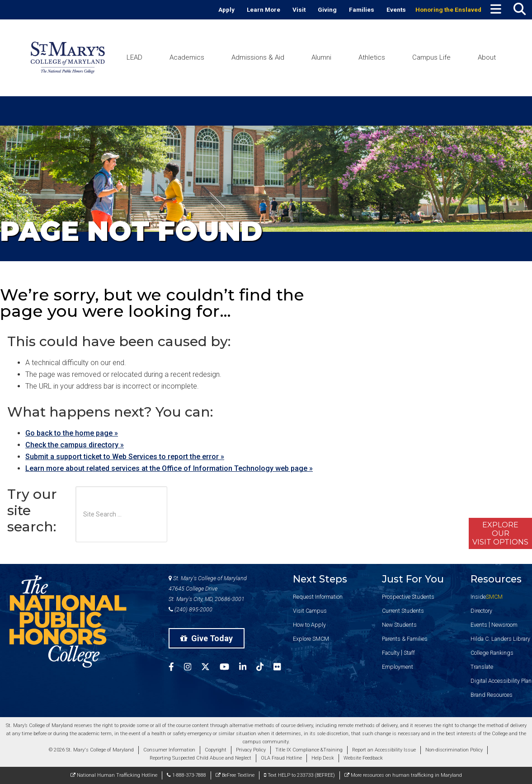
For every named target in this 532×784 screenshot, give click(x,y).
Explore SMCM (311, 639)
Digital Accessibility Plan (501, 681)
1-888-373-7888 (186, 775)
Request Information (318, 597)
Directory (481, 611)
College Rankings (492, 653)
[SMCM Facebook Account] (176, 668)
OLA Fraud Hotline (281, 758)
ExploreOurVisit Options (500, 533)
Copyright (216, 750)
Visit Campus (310, 611)
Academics (187, 57)
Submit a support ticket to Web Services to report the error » (125, 457)
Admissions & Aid (258, 57)
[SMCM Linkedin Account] (248, 668)
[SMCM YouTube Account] (229, 668)
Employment (398, 667)
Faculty (391, 653)
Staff (409, 653)
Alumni (321, 57)
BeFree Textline (235, 775)
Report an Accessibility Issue (384, 750)
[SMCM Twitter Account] (210, 668)
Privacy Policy (251, 750)
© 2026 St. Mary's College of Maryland (91, 750)
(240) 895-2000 (191, 609)
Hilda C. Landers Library (500, 639)
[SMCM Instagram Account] (193, 668)
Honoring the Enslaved (448, 9)
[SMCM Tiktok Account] (265, 668)
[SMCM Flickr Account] (282, 668)
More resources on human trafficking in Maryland (403, 775)
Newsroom (504, 625)
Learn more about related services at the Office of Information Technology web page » (169, 468)
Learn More (264, 9)
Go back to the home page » (72, 433)
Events (396, 9)
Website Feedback (363, 758)
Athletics (372, 57)
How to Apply (309, 625)
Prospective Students (408, 597)
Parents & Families (405, 639)
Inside (487, 597)
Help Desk (323, 758)
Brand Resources (492, 695)
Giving (327, 9)
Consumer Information (169, 750)
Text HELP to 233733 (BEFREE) (299, 775)
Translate (482, 667)
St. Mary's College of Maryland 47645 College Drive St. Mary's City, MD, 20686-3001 (208, 589)
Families (362, 9)
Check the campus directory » (75, 445)
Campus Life (431, 57)
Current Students (403, 611)
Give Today (207, 638)
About (487, 57)
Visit (299, 9)
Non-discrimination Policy (454, 750)
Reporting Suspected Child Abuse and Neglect (200, 758)
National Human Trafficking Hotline (114, 775)
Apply (226, 9)
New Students (399, 625)
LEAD (134, 57)
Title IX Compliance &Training (309, 750)
